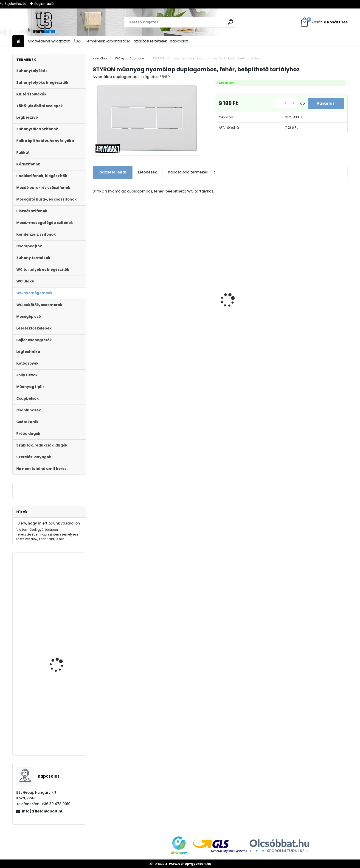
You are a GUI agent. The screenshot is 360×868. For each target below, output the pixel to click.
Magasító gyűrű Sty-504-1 (60, 733)
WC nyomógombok (130, 58)
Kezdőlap (100, 58)
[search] (230, 22)
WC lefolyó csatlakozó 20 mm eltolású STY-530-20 (123, 285)
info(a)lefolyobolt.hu (43, 811)
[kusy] (285, 103)
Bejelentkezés (15, 4)
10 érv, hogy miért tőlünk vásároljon (48, 523)
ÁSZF (77, 41)
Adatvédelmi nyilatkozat (49, 41)
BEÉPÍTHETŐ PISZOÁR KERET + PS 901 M (59, 673)
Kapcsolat (179, 41)
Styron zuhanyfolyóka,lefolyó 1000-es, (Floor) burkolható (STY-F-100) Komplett (186, 301)
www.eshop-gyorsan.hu (190, 864)
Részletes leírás (113, 172)
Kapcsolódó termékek (193, 172)
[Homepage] (18, 41)
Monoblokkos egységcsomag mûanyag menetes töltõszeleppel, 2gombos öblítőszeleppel (62, 618)
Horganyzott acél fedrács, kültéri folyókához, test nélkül (249, 290)
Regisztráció (44, 4)
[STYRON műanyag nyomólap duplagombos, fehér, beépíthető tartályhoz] (146, 118)
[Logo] (44, 22)
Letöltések (147, 172)
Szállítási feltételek (150, 41)
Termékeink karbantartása (108, 41)
